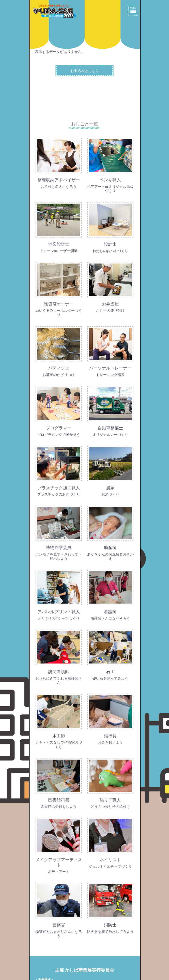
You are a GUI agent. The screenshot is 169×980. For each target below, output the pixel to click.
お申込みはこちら (85, 71)
